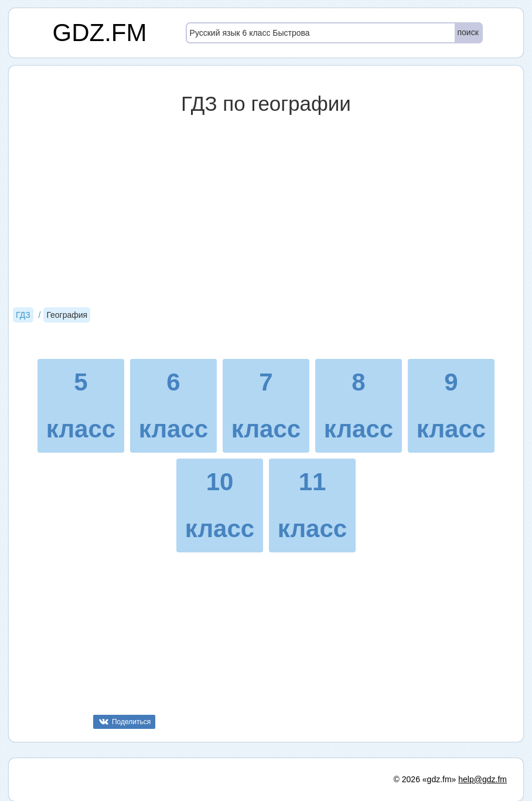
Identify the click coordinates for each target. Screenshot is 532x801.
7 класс (266, 405)
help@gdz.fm (482, 779)
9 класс (451, 405)
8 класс (359, 405)
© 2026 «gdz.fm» (425, 779)
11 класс (312, 505)
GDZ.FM (100, 33)
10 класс (220, 505)
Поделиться (131, 722)
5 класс (81, 405)
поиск (468, 32)
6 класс (173, 405)
